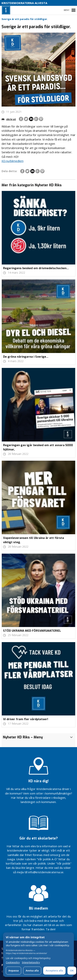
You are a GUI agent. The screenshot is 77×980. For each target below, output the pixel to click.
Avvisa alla (32, 970)
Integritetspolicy (31, 963)
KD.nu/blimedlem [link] (13, 161)
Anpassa (14, 970)
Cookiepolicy (13, 963)
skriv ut (9, 119)
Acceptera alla (54, 970)
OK (72, 970)
